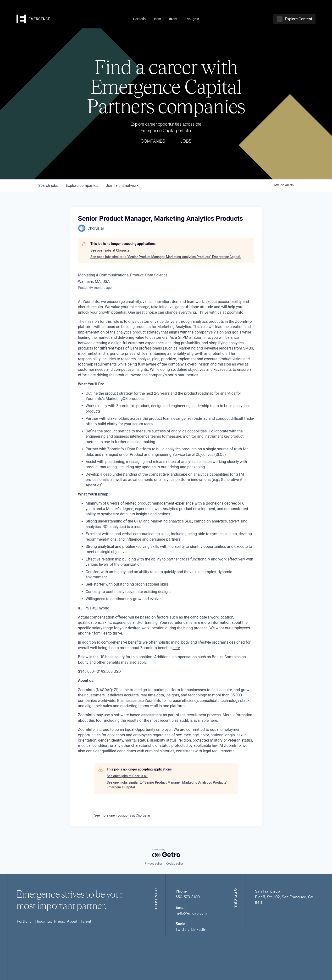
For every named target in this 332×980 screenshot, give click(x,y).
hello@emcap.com (191, 913)
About (72, 921)
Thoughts (43, 921)
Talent (86, 921)
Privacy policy (154, 864)
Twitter (182, 929)
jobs (48, 186)
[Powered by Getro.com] (166, 853)
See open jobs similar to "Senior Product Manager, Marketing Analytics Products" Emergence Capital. (166, 257)
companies (82, 186)
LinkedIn (199, 929)
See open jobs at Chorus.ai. (111, 250)
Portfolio (24, 921)
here (176, 648)
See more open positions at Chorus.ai (122, 815)
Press (59, 921)
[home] (72, 19)
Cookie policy (175, 864)
